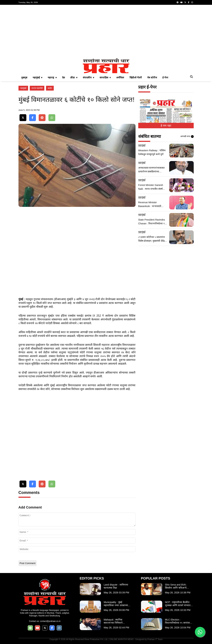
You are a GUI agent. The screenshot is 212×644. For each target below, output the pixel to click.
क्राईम (50, 88)
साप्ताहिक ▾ (105, 78)
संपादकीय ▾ (88, 78)
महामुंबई (23, 88)
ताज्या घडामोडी (37, 88)
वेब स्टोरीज (152, 78)
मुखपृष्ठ (24, 78)
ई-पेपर (165, 78)
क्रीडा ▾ (74, 78)
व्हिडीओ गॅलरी (136, 78)
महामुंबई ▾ (38, 78)
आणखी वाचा (187, 137)
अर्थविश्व (120, 78)
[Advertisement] (106, 32)
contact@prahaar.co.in (50, 621)
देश (63, 78)
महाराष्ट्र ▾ (52, 78)
